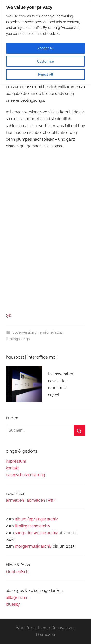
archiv (45, 526)
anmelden (15, 500)
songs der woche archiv (36, 533)
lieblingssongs (18, 339)
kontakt (12, 468)
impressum (16, 461)
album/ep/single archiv (36, 519)
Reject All (46, 74)
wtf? (52, 500)
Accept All (46, 48)
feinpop (56, 332)
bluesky (13, 604)
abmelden (36, 500)
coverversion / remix (30, 332)
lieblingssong (27, 526)
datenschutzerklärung (25, 475)
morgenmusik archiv (33, 546)
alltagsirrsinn (17, 597)
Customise (45, 61)
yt (8, 315)
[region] (45, 42)
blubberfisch (17, 572)
